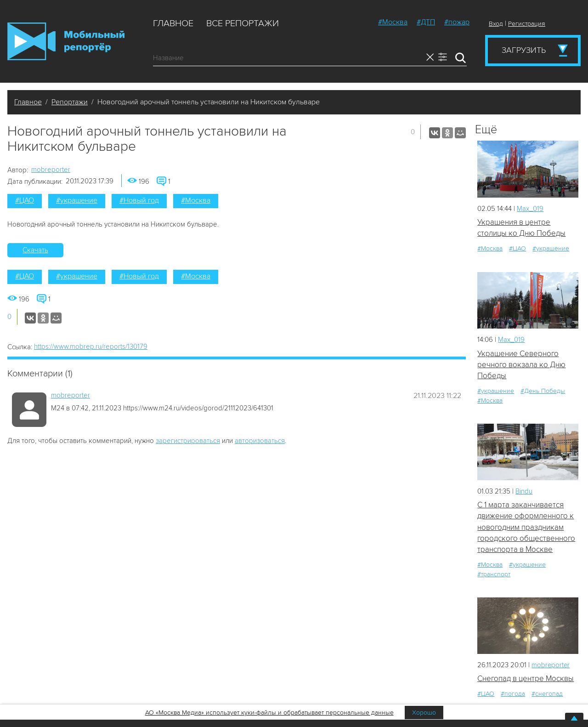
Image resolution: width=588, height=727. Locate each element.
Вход (496, 24)
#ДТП (426, 22)
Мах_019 (530, 209)
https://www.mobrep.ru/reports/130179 (91, 346)
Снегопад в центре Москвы (526, 679)
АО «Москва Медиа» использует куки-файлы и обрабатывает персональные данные (269, 713)
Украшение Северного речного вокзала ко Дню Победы (521, 365)
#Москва (393, 22)
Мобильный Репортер (66, 41)
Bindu (524, 491)
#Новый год (139, 200)
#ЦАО (25, 200)
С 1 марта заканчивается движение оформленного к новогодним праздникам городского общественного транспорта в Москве (526, 528)
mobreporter (51, 170)
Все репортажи (243, 23)
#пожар (457, 22)
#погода (513, 695)
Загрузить (524, 50)
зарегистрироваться (188, 441)
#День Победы (543, 391)
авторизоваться (260, 441)
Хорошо (424, 713)
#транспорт (494, 575)
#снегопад (547, 695)
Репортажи (70, 102)
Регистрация (527, 24)
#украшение (77, 200)
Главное (173, 23)
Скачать (35, 250)
